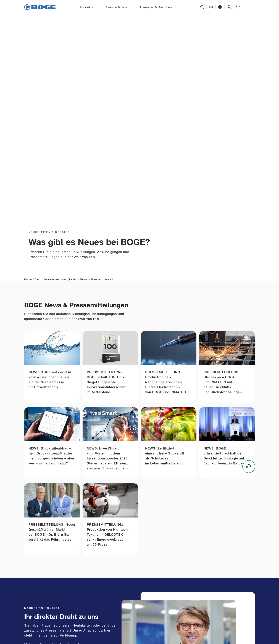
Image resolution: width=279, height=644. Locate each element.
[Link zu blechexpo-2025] (227, 367)
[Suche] (202, 7)
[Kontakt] (211, 7)
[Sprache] (220, 7)
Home (28, 279)
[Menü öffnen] (251, 7)
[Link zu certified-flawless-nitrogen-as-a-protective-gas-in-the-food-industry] (169, 443)
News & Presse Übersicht (97, 279)
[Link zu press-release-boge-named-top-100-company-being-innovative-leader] (110, 367)
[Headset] (249, 467)
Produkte (87, 7)
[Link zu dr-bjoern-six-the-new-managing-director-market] (52, 519)
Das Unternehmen (47, 279)
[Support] (229, 7)
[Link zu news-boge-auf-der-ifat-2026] (52, 367)
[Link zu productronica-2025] (169, 367)
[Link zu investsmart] (110, 443)
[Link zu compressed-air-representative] (52, 443)
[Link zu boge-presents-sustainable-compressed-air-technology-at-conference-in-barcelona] (227, 443)
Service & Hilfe (117, 7)
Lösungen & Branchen (156, 7)
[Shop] (238, 7)
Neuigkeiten (69, 279)
